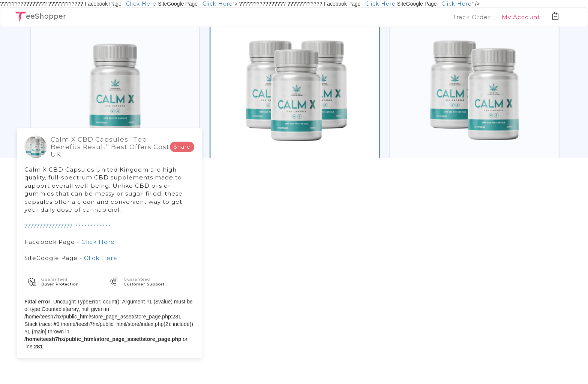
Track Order (472, 17)
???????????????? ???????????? (68, 226)
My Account (521, 17)
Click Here (141, 4)
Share (182, 147)
